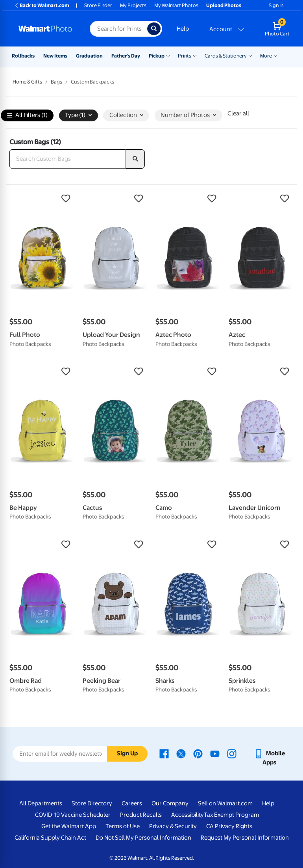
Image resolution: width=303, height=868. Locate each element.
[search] (135, 159)
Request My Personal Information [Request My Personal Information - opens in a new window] (245, 838)
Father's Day (126, 56)
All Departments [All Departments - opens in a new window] (41, 803)
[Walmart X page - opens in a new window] (181, 753)
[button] (42, 199)
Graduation (89, 56)
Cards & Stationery (226, 56)
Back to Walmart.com (42, 5)
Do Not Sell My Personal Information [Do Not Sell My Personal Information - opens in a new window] (143, 838)
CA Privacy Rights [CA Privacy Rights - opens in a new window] (229, 826)
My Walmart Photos (176, 5)
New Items (55, 56)
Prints (185, 56)
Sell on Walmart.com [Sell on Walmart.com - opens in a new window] (225, 803)
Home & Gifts (27, 82)
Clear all (238, 113)
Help (183, 29)
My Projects (133, 5)
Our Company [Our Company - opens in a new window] (170, 803)
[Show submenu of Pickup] (168, 55)
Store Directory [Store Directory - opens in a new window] (92, 803)
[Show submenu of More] (275, 55)
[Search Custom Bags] (68, 159)
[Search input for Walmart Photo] (118, 29)
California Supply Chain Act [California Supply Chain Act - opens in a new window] (50, 838)
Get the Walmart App (69, 826)
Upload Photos (224, 5)
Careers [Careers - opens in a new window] (132, 803)
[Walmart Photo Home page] (46, 29)
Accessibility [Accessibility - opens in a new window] (188, 815)
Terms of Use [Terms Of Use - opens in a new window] (123, 826)
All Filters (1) (27, 116)
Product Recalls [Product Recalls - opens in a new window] (141, 815)
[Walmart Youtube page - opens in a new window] (215, 753)
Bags (56, 82)
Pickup (157, 56)
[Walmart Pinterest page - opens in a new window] (198, 753)
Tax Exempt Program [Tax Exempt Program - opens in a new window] (231, 815)
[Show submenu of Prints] (195, 55)
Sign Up (127, 753)
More (266, 56)
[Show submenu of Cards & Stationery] (250, 55)
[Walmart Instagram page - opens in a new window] (232, 753)
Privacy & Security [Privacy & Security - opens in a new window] (173, 826)
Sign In (276, 5)
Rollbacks (23, 56)
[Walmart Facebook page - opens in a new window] (164, 753)
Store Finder (98, 5)
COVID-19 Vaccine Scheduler (73, 815)
